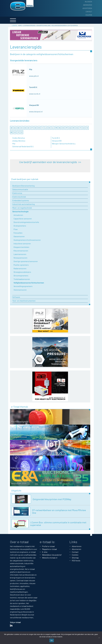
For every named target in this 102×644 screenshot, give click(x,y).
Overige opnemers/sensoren (26, 261)
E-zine (45, 552)
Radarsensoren (20, 268)
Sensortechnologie (43, 25)
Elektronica (17, 193)
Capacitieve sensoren (23, 219)
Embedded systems (21, 200)
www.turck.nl (35, 94)
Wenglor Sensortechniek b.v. (64, 144)
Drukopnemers (20, 226)
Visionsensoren (20, 290)
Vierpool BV (34, 105)
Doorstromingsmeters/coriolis (26, 222)
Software (16, 297)
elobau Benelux (19, 141)
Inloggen (88, 2)
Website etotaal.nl (50, 558)
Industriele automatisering (24, 204)
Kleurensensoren (21, 251)
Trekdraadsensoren (22, 279)
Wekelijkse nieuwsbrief (52, 555)
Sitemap (75, 558)
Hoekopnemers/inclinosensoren (27, 240)
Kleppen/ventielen (21, 247)
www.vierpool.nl (36, 112)
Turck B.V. (33, 87)
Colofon (89, 15)
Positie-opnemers (21, 265)
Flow (16, 229)
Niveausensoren (20, 258)
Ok (52, 640)
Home (20, 25)
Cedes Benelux (19, 138)
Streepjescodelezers (22, 272)
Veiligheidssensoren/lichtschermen (29, 283)
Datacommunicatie (20, 189)
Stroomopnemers (21, 276)
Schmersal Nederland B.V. (23, 146)
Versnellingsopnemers (23, 286)
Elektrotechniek (19, 197)
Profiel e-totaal (48, 546)
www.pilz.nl (34, 76)
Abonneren (88, 5)
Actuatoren (18, 215)
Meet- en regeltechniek (22, 208)
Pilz (31, 69)
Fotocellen (18, 233)
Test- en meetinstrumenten (24, 301)
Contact (89, 12)
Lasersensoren (20, 254)
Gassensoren (19, 236)
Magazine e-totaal (49, 549)
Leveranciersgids (29, 25)
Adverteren (87, 8)
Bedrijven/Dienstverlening (23, 186)
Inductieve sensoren (22, 243)
